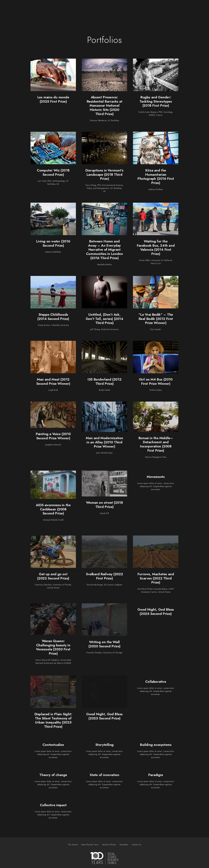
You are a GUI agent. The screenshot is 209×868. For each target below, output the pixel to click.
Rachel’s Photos (151, 7)
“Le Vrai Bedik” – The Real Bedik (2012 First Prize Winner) (156, 319)
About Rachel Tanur (122, 7)
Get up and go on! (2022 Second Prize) (53, 576)
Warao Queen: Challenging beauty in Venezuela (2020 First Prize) (53, 647)
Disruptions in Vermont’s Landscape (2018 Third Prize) (104, 174)
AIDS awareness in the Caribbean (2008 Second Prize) (53, 509)
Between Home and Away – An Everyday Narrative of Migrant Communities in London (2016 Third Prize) (105, 250)
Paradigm (156, 775)
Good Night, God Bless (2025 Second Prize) (156, 612)
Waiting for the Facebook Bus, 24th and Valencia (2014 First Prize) (156, 247)
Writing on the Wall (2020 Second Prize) (104, 644)
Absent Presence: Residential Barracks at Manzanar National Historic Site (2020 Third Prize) (105, 105)
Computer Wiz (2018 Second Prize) (53, 172)
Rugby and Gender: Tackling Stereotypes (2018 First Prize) (156, 101)
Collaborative (156, 682)
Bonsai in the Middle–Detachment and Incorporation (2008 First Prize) (156, 444)
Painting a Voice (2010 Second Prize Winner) (53, 436)
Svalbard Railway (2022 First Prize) (104, 576)
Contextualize (53, 745)
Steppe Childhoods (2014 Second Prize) (53, 317)
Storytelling (105, 745)
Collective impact (53, 805)
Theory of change (53, 775)
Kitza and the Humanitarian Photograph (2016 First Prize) (156, 176)
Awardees (173, 7)
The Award (98, 7)
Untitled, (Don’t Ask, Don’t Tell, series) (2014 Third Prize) (105, 319)
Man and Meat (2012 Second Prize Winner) (53, 381)
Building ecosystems (156, 745)
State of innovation (104, 775)
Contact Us (191, 7)
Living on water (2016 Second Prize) (53, 243)
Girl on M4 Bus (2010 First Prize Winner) (156, 381)
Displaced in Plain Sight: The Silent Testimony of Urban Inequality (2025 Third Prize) (53, 720)
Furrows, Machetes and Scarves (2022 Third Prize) (156, 578)
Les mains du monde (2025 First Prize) (53, 99)
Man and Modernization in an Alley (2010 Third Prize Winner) (104, 442)
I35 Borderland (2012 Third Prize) (104, 381)
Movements (156, 477)
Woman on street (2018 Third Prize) (105, 505)
